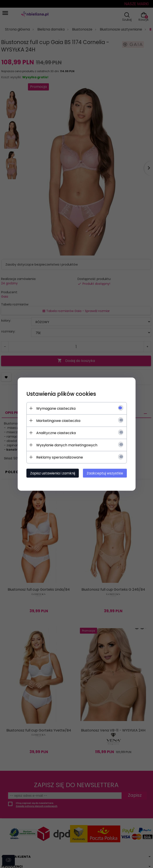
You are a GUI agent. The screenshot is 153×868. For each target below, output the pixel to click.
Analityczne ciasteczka (56, 433)
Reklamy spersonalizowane (60, 457)
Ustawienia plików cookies (61, 394)
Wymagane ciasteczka (56, 408)
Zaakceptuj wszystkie (104, 473)
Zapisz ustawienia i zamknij (53, 473)
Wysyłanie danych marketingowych (67, 445)
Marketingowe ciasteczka (58, 420)
